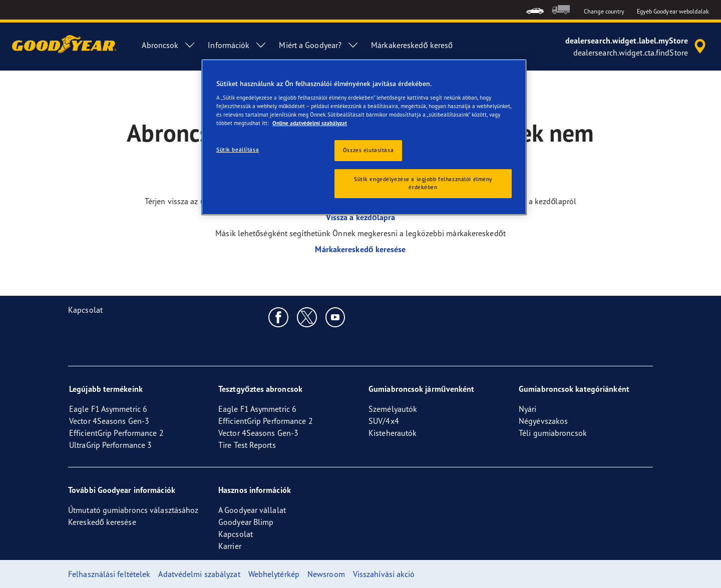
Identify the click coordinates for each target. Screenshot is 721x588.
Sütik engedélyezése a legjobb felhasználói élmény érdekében (423, 183)
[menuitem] (535, 10)
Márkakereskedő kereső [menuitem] (412, 45)
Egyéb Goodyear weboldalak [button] (673, 11)
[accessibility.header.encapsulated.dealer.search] (637, 47)
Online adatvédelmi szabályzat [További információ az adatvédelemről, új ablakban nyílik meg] (310, 123)
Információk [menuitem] (237, 45)
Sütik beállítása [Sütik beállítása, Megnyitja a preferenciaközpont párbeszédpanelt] (238, 150)
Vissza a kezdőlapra (361, 217)
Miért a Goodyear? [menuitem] (319, 45)
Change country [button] (604, 11)
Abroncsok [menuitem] (169, 45)
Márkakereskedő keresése (360, 249)
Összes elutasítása (368, 150)
